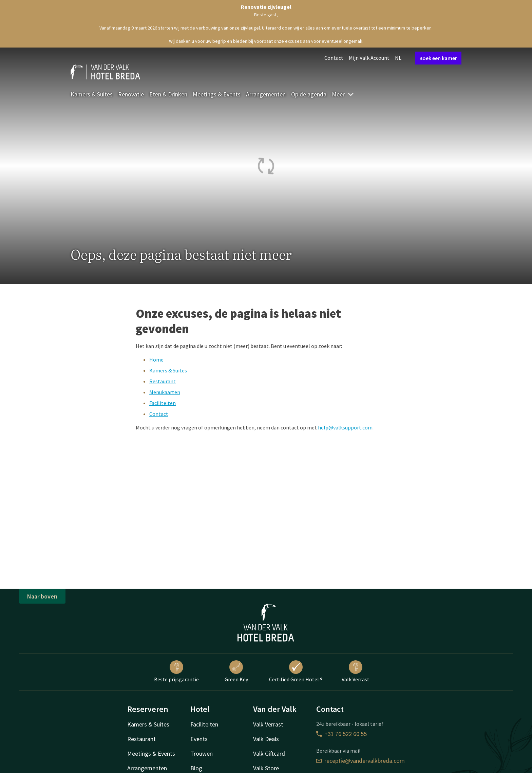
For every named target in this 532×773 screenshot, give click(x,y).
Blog (196, 768)
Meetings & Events (217, 94)
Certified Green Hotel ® (296, 671)
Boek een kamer (438, 58)
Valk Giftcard (269, 753)
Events (199, 739)
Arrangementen (266, 94)
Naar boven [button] (42, 596)
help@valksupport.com (345, 427)
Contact (334, 58)
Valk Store (266, 768)
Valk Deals (266, 739)
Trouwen (202, 753)
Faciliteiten (163, 403)
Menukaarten (165, 392)
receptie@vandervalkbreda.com (360, 761)
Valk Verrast (356, 671)
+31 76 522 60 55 (341, 734)
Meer (343, 94)
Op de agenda (309, 94)
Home (156, 360)
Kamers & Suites (92, 94)
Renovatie (131, 94)
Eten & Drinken (168, 94)
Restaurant (163, 381)
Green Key (236, 671)
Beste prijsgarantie (176, 671)
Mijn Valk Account (369, 58)
